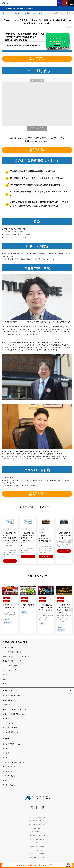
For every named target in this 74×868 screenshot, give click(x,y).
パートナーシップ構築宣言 (37, 854)
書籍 (4, 684)
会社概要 (6, 753)
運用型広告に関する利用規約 (37, 821)
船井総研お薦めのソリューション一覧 (16, 656)
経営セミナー (8, 705)
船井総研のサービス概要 (11, 695)
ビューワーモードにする (37, 80)
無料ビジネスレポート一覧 (33, 13)
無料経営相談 (8, 700)
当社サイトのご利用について (37, 817)
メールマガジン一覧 (10, 670)
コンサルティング (9, 723)
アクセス (6, 748)
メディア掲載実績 (9, 776)
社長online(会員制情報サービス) (14, 714)
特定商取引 (37, 828)
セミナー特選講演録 (10, 665)
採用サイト (7, 780)
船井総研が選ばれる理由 (11, 744)
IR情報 (5, 757)
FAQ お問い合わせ (37, 843)
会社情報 (6, 739)
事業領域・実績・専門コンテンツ (15, 642)
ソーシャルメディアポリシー (37, 835)
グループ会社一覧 (9, 767)
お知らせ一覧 (8, 771)
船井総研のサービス (10, 690)
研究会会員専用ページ (11, 732)
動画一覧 (6, 674)
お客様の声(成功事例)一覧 (12, 652)
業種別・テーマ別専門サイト (13, 679)
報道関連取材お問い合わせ (37, 846)
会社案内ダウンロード (11, 785)
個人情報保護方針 (37, 832)
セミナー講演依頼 (37, 850)
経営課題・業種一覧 (10, 647)
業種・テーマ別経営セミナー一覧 (14, 709)
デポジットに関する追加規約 (37, 824)
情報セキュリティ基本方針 (37, 839)
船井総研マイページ (10, 727)
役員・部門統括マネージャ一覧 (14, 762)
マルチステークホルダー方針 (37, 857)
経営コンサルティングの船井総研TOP (12, 13)
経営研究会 (7, 718)
